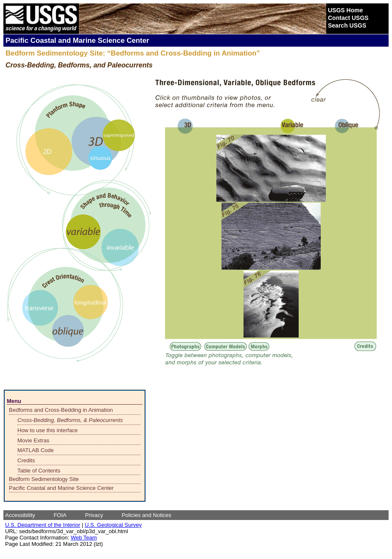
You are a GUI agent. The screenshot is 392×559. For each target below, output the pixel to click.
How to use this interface (48, 430)
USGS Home (345, 10)
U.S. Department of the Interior (43, 525)
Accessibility (20, 515)
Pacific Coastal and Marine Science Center (61, 488)
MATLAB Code (36, 450)
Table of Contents (39, 471)
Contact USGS (348, 18)
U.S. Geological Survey (113, 525)
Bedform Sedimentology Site (44, 479)
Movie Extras (33, 440)
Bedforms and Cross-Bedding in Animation (61, 410)
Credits (26, 460)
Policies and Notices (147, 515)
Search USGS (347, 25)
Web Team (84, 538)
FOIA (60, 515)
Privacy (94, 515)
